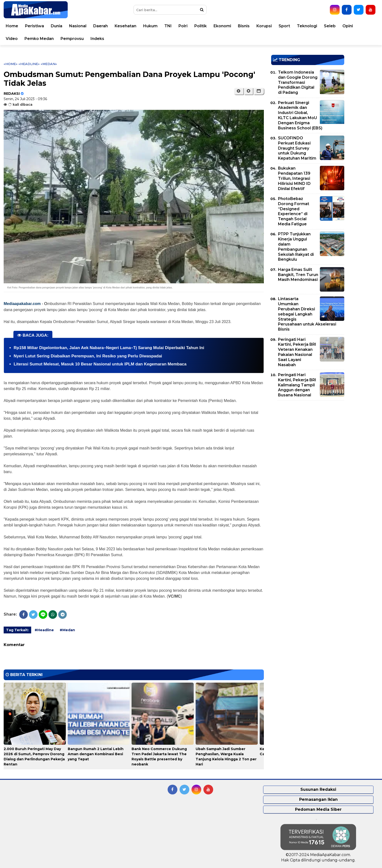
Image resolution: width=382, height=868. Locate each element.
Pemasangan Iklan (318, 799)
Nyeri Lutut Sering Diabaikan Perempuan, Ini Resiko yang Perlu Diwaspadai (88, 356)
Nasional (83, 26)
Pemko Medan (45, 39)
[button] (259, 91)
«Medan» (49, 64)
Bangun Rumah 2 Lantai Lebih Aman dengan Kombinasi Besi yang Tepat (96, 754)
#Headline (44, 630)
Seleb (335, 26)
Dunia (62, 26)
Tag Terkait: (17, 630)
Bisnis (249, 26)
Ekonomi (228, 26)
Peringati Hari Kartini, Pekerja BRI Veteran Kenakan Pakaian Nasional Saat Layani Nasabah (297, 352)
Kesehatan (131, 26)
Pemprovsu (78, 39)
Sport (290, 26)
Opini (353, 26)
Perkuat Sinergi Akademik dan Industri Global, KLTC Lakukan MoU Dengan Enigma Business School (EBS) (300, 115)
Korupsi (270, 26)
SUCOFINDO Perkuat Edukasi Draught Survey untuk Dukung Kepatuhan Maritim (297, 148)
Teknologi (313, 26)
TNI (174, 26)
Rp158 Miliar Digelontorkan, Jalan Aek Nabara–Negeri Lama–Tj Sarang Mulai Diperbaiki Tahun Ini (109, 348)
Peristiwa (40, 26)
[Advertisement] (308, 438)
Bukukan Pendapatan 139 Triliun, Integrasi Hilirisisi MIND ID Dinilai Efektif (294, 178)
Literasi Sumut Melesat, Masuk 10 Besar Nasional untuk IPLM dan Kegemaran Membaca (100, 364)
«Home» (11, 64)
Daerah (106, 26)
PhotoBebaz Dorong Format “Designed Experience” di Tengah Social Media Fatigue (294, 211)
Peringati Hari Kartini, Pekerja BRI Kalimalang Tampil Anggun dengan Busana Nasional (297, 385)
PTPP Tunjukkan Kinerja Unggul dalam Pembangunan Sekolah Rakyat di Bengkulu (296, 247)
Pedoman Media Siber (318, 809)
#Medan (67, 630)
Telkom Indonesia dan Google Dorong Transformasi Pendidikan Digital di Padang (298, 82)
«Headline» (29, 64)
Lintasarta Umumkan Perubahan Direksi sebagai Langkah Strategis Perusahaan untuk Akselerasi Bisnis (307, 314)
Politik (206, 26)
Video (17, 39)
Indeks (103, 39)
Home (18, 26)
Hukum (156, 26)
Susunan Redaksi (318, 789)
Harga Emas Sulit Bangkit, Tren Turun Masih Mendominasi (298, 275)
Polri (189, 26)
